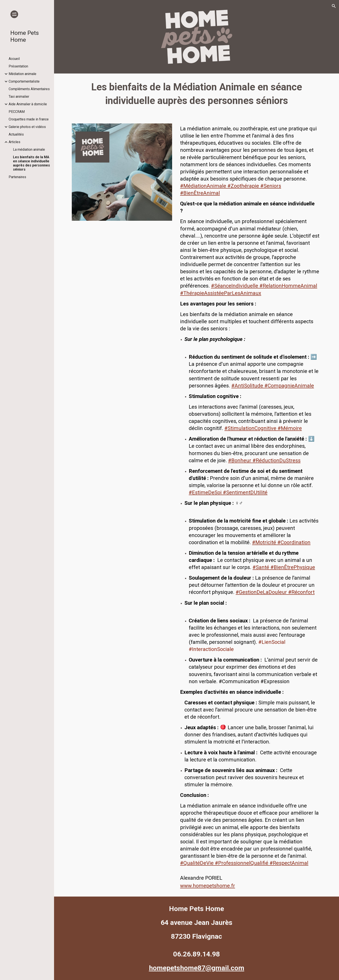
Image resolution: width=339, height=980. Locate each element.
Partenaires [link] (17, 177)
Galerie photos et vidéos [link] (27, 127)
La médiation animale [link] (29, 149)
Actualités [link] (16, 134)
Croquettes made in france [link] (29, 119)
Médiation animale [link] (22, 74)
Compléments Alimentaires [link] (29, 89)
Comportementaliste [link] (24, 81)
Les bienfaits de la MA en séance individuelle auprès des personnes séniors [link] (31, 163)
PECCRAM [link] (17, 112)
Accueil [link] (14, 59)
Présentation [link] (18, 66)
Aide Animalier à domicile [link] (28, 104)
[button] (334, 6)
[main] (197, 96)
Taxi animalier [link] (19, 97)
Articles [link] (14, 142)
